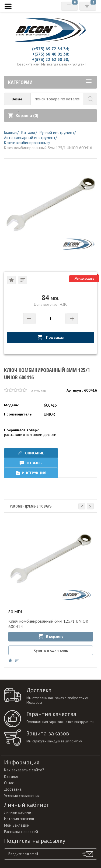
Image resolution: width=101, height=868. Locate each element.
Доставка (13, 789)
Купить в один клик (51, 650)
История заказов (19, 819)
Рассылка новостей (21, 832)
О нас (9, 783)
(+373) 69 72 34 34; (51, 49)
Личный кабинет (19, 812)
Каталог (11, 776)
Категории (50, 82)
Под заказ (51, 337)
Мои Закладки (17, 825)
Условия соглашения (22, 796)
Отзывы (31, 463)
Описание (31, 453)
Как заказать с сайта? (24, 770)
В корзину (51, 636)
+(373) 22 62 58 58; (51, 59)
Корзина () (23, 115)
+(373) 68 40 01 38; (51, 54)
